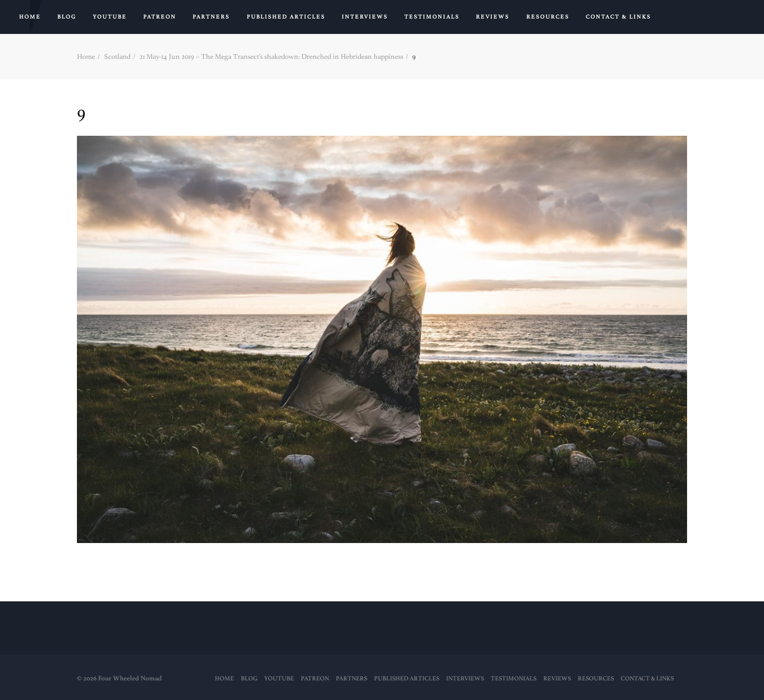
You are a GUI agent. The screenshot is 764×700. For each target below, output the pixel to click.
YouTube (110, 17)
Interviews (365, 17)
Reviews (493, 17)
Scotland (117, 56)
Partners (211, 17)
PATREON (160, 17)
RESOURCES (548, 17)
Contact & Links (618, 17)
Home (30, 17)
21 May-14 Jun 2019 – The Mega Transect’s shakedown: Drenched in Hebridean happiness (271, 56)
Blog (67, 17)
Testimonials (432, 17)
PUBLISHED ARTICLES (286, 17)
